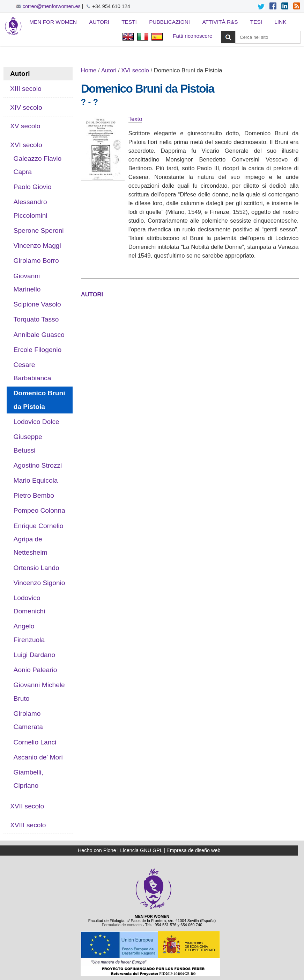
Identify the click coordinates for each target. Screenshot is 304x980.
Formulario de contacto (122, 925)
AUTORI (92, 294)
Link (280, 22)
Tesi (256, 22)
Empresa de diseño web (193, 850)
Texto (135, 119)
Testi (129, 22)
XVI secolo (135, 70)
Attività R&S (220, 22)
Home (89, 70)
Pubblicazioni (169, 22)
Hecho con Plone (97, 850)
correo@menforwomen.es (52, 6)
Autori (99, 22)
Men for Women (53, 22)
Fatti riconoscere (193, 36)
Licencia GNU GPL (141, 850)
